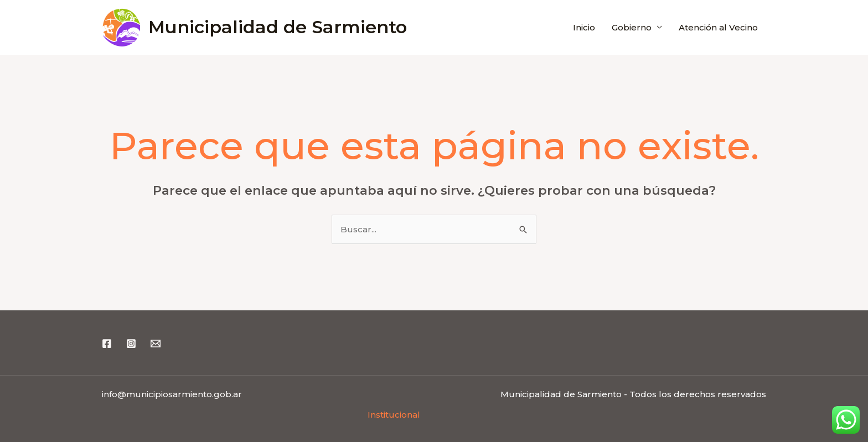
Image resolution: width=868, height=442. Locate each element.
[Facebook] (107, 344)
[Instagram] (131, 344)
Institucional (394, 415)
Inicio (584, 27)
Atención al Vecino (718, 27)
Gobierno (632, 27)
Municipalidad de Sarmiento (278, 27)
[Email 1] (156, 344)
